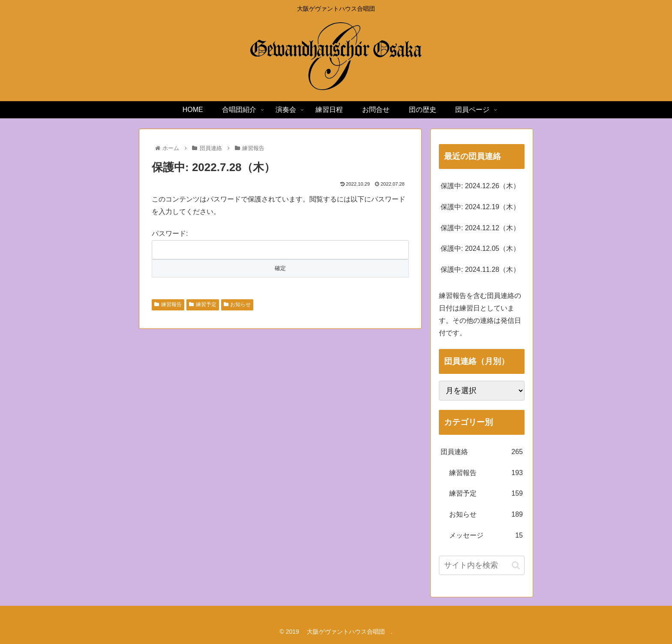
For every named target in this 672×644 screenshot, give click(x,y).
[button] (516, 565)
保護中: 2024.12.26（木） (480, 186)
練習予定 (203, 304)
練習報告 (168, 304)
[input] (482, 565)
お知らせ (237, 304)
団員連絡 (482, 452)
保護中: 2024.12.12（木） (480, 228)
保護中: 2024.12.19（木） (480, 207)
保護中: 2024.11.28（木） (480, 269)
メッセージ (486, 536)
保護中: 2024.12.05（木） (480, 248)
